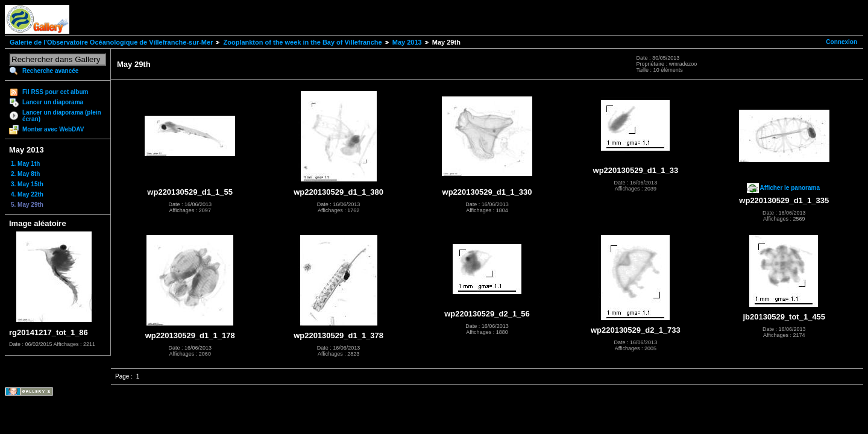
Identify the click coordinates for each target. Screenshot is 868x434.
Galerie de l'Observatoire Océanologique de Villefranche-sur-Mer (111, 42)
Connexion (841, 42)
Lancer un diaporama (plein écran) (62, 116)
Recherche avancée (50, 71)
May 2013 (407, 42)
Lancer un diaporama (53, 102)
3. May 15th (27, 184)
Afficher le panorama (790, 188)
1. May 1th (25, 164)
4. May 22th (27, 194)
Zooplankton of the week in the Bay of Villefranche (302, 42)
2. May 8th (25, 174)
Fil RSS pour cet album (55, 92)
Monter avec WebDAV (53, 129)
